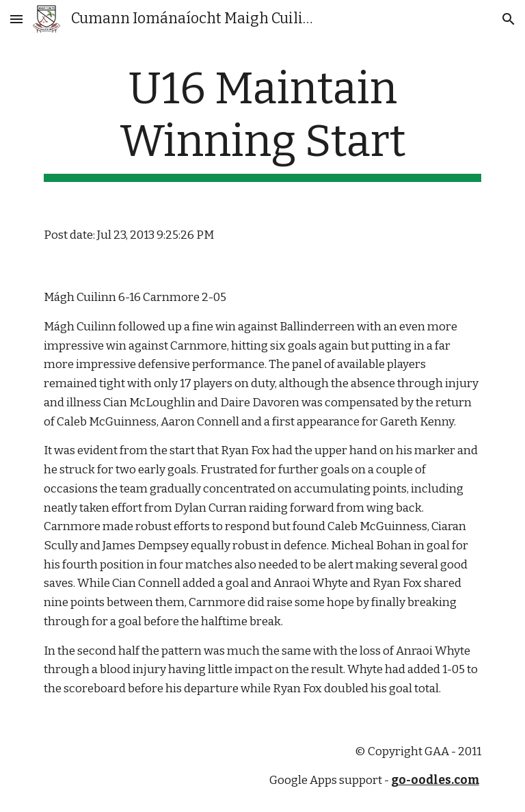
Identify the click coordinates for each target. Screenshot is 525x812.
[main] (262, 122)
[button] (16, 19)
